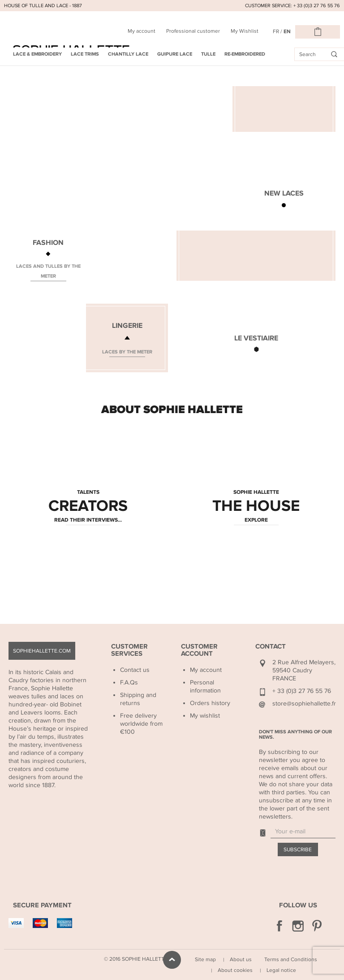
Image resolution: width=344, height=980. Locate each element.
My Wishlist (245, 31)
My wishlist (205, 716)
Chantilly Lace (128, 54)
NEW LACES (284, 193)
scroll (172, 960)
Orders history (210, 703)
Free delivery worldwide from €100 (141, 724)
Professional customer (193, 31)
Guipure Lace (175, 54)
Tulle (208, 54)
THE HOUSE (256, 506)
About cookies (235, 970)
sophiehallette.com (42, 651)
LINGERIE (127, 326)
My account (142, 31)
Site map (205, 959)
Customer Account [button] (199, 650)
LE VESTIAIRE (256, 338)
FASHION (48, 243)
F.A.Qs (129, 682)
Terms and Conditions (291, 959)
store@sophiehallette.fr (304, 703)
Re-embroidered (245, 54)
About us (241, 959)
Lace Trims (85, 54)
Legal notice (281, 970)
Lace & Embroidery (37, 54)
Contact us (135, 670)
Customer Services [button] (129, 650)
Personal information (205, 686)
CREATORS (88, 506)
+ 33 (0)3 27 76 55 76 (302, 691)
